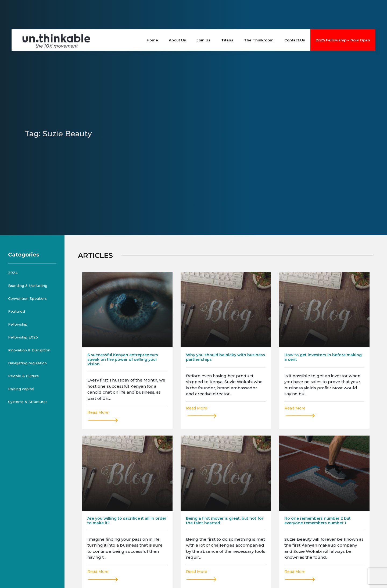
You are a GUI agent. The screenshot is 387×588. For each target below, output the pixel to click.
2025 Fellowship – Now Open (343, 40)
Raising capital (21, 389)
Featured (17, 311)
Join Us (204, 40)
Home (152, 40)
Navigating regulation (27, 363)
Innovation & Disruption (29, 350)
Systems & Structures (28, 402)
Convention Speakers (27, 298)
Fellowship (18, 324)
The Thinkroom (259, 40)
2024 (13, 273)
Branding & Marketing (28, 286)
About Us (177, 40)
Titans (227, 40)
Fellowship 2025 (23, 337)
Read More (98, 412)
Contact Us (295, 40)
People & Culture (24, 376)
